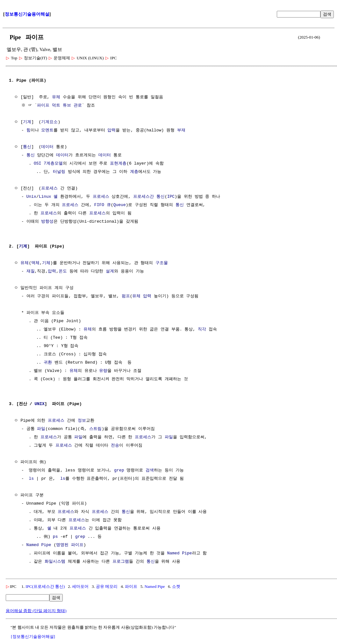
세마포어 (80, 586)
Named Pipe (39, 545)
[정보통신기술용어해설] (33, 637)
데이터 (47, 147)
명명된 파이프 (70, 545)
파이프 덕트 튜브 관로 (60, 106)
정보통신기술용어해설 (27, 14)
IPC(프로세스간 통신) (45, 586)
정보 (82, 421)
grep (119, 470)
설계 (110, 271)
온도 (63, 271)
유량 (103, 371)
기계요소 (49, 122)
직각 (202, 329)
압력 (111, 130)
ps (55, 537)
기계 (27, 122)
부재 (181, 130)
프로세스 (49, 189)
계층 (134, 172)
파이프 (131, 586)
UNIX (40, 404)
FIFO (99, 205)
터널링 (59, 172)
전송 (115, 446)
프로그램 (121, 562)
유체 (56, 97)
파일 (41, 429)
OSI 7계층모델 (48, 164)
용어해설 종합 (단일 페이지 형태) (36, 611)
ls (31, 479)
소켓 (176, 586)
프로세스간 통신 (149, 197)
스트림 (95, 429)
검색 (327, 14)
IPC (171, 197)
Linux (45, 197)
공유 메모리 (107, 586)
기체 (46, 263)
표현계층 (118, 164)
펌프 (126, 296)
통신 (27, 147)
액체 (35, 263)
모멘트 (47, 130)
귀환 (48, 363)
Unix (31, 197)
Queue (120, 205)
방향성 (47, 222)
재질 (31, 271)
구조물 (162, 263)
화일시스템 (55, 562)
